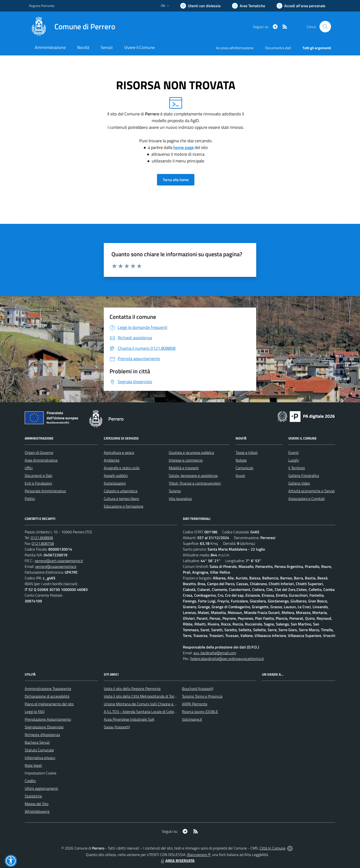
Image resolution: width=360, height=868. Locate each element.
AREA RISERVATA (177, 861)
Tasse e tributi (247, 452)
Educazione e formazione (124, 506)
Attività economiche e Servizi (311, 491)
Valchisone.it (192, 719)
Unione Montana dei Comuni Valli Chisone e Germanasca (149, 704)
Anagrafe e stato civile (122, 468)
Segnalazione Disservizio (44, 727)
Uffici (29, 468)
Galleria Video (299, 483)
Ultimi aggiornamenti (41, 788)
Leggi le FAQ (35, 712)
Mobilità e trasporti (184, 468)
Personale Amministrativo (45, 491)
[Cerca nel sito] (325, 27)
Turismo (175, 491)
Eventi (293, 452)
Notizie (241, 460)
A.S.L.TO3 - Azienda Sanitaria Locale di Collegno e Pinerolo (150, 712)
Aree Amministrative (41, 460)
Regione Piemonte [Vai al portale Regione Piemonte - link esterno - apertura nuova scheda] (42, 6)
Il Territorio (297, 468)
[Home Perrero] (72, 27)
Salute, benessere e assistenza (193, 476)
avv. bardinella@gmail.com (215, 653)
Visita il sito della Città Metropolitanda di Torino (141, 696)
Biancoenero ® (199, 855)
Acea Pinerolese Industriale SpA (129, 719)
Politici (30, 499)
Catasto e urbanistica (121, 491)
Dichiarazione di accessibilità (47, 696)
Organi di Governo (39, 452)
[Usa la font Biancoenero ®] (200, 6)
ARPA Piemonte (195, 704)
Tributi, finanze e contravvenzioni (195, 483)
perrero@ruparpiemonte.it (56, 566)
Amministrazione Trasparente (48, 689)
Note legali (33, 765)
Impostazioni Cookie (41, 773)
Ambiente (112, 460)
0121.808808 (42, 538)
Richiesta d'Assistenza (42, 735)
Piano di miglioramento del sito (49, 704)
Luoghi (294, 460)
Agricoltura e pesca (119, 452)
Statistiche (33, 796)
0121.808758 (43, 543)
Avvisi (240, 476)
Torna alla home (176, 180)
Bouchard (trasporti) (198, 689)
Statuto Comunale (39, 750)
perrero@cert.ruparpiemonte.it (59, 561)
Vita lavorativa (180, 499)
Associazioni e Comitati (307, 499)
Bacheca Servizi (37, 742)
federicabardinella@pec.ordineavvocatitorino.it (227, 659)
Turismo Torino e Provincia (202, 696)
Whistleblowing (37, 811)
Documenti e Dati (38, 476)
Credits (30, 781)
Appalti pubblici (116, 476)
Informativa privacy (40, 758)
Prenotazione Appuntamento (48, 719)
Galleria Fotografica (304, 476)
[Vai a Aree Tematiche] (249, 6)
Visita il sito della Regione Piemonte (132, 689)
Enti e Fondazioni (38, 483)
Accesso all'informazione (235, 48)
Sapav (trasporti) (117, 727)
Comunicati (244, 468)
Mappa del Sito (37, 804)
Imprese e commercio (186, 460)
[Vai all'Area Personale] (301, 6)
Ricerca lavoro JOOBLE (200, 712)
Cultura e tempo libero (121, 499)
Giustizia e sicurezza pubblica (191, 452)
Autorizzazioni (115, 483)
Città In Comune (273, 848)
